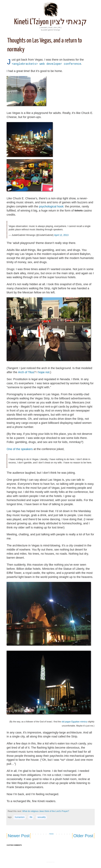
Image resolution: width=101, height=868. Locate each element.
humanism (20, 814)
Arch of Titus (26, 372)
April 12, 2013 (61, 235)
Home (51, 831)
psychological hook (51, 206)
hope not (44, 372)
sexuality (42, 814)
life (31, 814)
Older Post (83, 832)
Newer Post (19, 832)
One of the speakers (20, 449)
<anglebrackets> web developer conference (46, 64)
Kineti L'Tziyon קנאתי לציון (50, 22)
